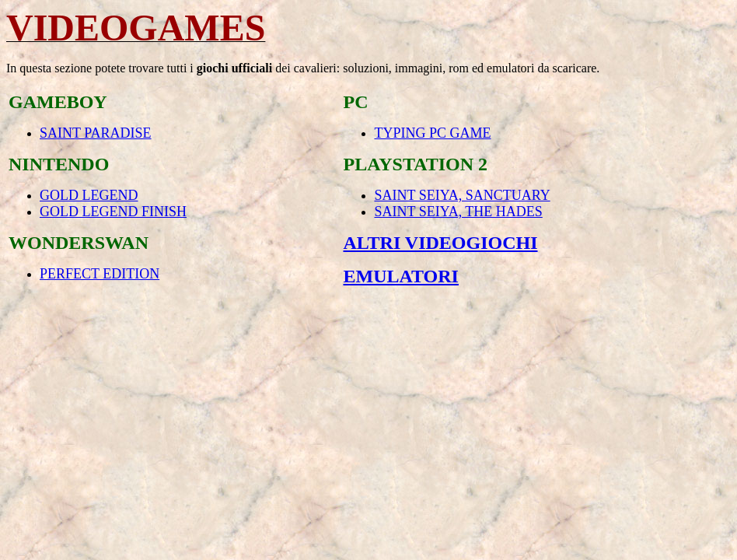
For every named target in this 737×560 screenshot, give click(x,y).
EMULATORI (400, 276)
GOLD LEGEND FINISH (113, 212)
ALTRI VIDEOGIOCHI (440, 243)
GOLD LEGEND (89, 195)
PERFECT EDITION (100, 274)
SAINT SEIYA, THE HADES (458, 212)
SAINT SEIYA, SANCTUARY (462, 195)
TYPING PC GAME (432, 133)
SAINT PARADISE (96, 133)
